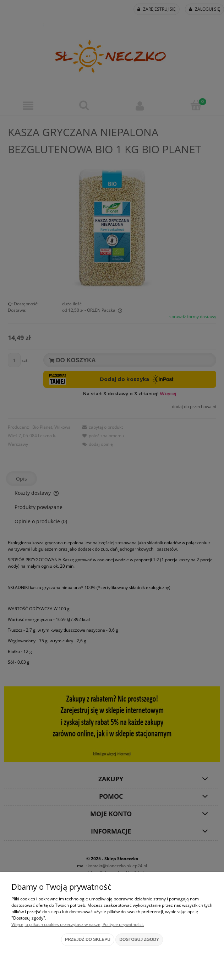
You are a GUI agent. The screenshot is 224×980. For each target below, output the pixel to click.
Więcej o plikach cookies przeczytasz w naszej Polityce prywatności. (78, 924)
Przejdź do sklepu (88, 939)
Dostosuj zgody (139, 939)
